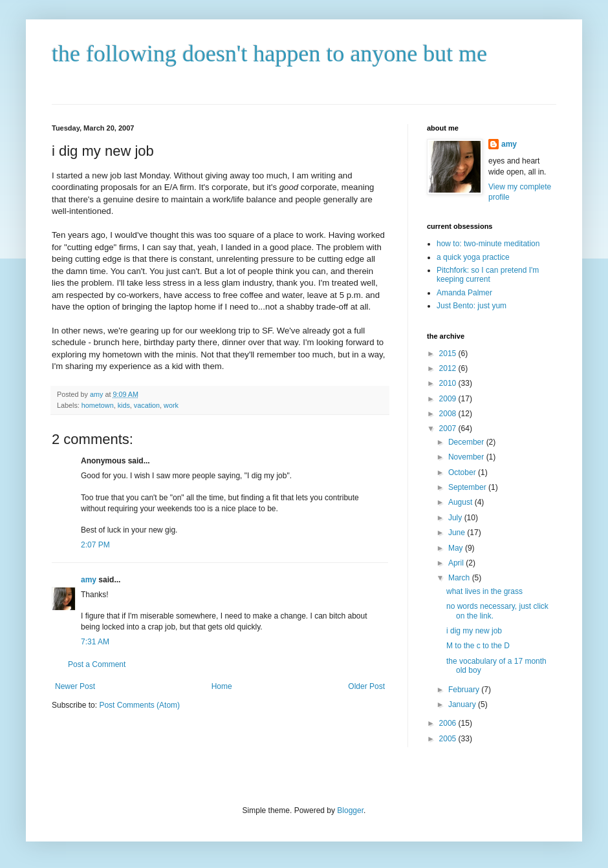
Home (222, 686)
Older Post (366, 686)
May (457, 548)
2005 (449, 739)
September (468, 487)
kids (124, 405)
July (456, 518)
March (460, 578)
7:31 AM (95, 642)
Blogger (350, 810)
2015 (449, 354)
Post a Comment (97, 664)
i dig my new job (474, 631)
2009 (449, 399)
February (465, 690)
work (171, 405)
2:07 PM (95, 545)
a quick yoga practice (473, 257)
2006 (449, 723)
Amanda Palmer (464, 293)
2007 (449, 429)
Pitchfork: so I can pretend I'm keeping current (488, 275)
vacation (147, 405)
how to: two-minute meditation (488, 244)
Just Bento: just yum (472, 306)
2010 (449, 383)
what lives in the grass (484, 591)
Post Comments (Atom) (139, 705)
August (461, 502)
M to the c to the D (478, 646)
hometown (98, 405)
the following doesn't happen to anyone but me (269, 54)
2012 (449, 368)
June (458, 533)
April (457, 563)
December (467, 442)
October (463, 472)
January (463, 704)
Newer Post (75, 686)
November (467, 457)
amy (89, 580)
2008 (449, 414)
